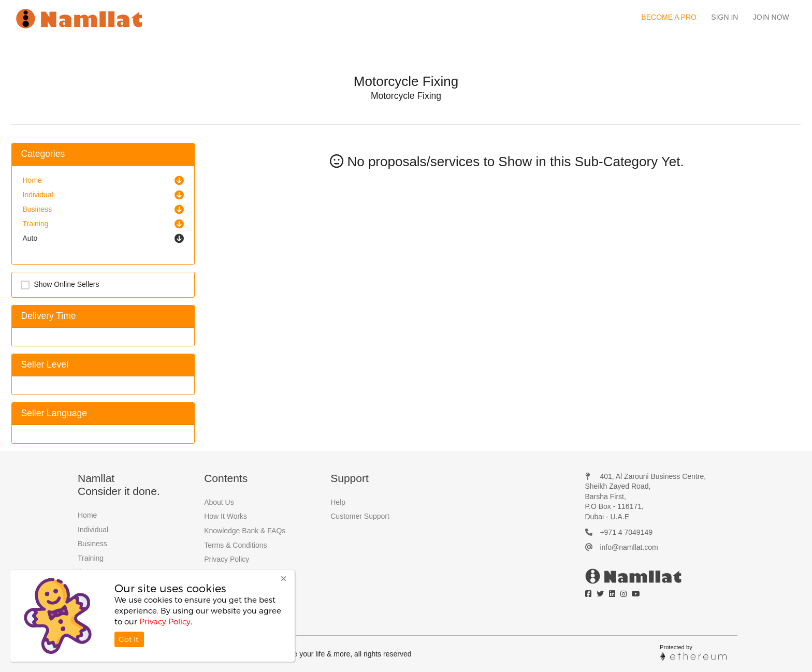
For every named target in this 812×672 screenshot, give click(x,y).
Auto (30, 238)
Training (36, 224)
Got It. (129, 639)
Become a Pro (669, 17)
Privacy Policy (227, 559)
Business (38, 209)
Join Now (771, 17)
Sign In (724, 17)
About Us (219, 502)
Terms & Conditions (235, 545)
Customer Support (360, 516)
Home (32, 180)
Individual (38, 195)
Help (338, 502)
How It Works (226, 516)
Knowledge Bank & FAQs (245, 531)
